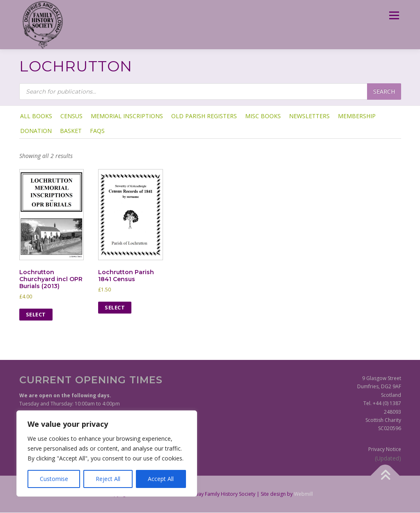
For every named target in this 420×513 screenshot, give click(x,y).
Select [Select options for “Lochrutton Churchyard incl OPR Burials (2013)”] (36, 314)
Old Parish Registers (204, 116)
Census (71, 116)
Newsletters (309, 116)
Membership (357, 116)
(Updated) (388, 458)
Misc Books (263, 116)
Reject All (108, 479)
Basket (71, 131)
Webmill (303, 494)
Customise (54, 479)
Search (384, 91)
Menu (394, 15)
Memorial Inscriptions (127, 116)
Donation (36, 131)
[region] (107, 453)
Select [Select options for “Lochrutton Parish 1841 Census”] (115, 307)
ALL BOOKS (36, 116)
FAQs (97, 131)
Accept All (161, 479)
